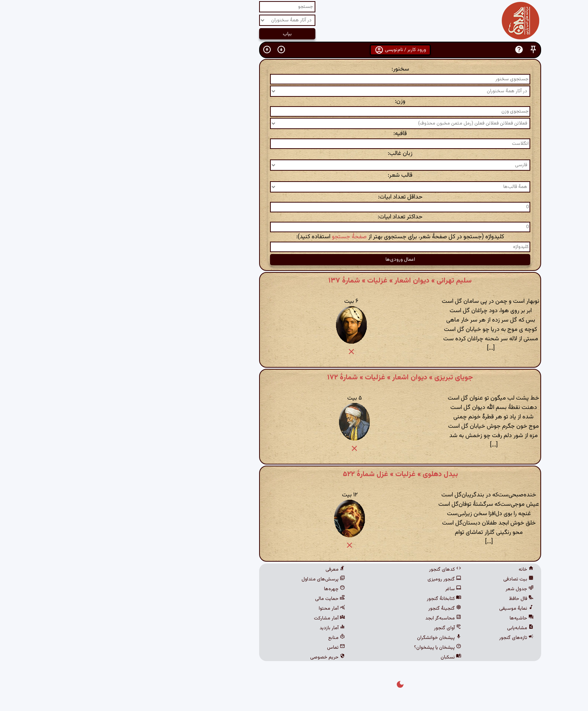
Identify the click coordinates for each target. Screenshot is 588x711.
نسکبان (345, 657)
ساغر (347, 589)
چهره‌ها (228, 589)
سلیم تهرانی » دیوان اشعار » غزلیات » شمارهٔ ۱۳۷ (294, 281)
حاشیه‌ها (415, 618)
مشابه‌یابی (414, 628)
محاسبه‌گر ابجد (337, 618)
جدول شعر (413, 589)
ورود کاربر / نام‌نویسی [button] (294, 50)
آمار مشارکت (223, 618)
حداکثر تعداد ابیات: (294, 217)
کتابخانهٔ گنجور (338, 599)
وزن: (294, 101)
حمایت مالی (224, 599)
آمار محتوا (226, 609)
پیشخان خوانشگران (333, 638)
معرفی (229, 570)
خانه (420, 570)
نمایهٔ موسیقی (410, 609)
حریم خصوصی (221, 657)
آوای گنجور (341, 628)
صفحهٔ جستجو (243, 237)
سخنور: (294, 69)
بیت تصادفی (412, 579)
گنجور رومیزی (338, 579)
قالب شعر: (294, 175)
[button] (427, 50)
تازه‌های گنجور (410, 638)
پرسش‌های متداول (217, 579)
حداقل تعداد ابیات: (294, 197)
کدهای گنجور (339, 570)
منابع (230, 638)
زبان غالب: (294, 154)
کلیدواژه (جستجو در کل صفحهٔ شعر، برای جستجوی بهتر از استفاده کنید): (294, 237)
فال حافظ (415, 599)
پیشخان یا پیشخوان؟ (331, 648)
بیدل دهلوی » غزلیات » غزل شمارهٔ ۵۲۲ (294, 474)
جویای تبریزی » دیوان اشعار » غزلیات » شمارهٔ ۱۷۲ (294, 377)
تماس (230, 648)
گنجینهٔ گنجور (339, 609)
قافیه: (294, 134)
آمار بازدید (226, 628)
